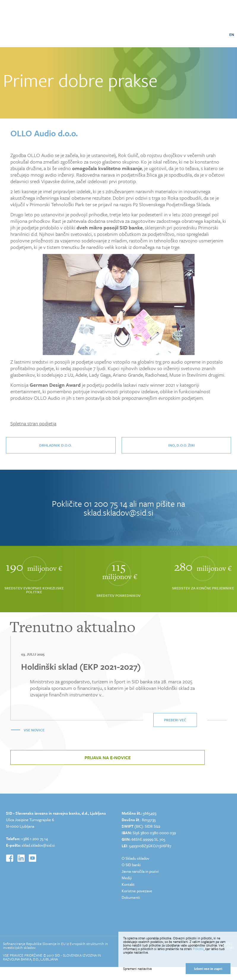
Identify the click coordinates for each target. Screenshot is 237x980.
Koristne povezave (137, 891)
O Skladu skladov (135, 858)
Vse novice (34, 730)
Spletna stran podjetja (33, 423)
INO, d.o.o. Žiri (182, 445)
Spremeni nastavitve (137, 969)
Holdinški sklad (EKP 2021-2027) (81, 666)
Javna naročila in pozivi (140, 871)
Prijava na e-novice (108, 757)
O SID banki (131, 865)
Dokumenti (131, 897)
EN (232, 34)
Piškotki (198, 949)
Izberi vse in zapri (208, 969)
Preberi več (175, 720)
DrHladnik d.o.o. (55, 445)
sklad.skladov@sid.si (118, 512)
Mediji (127, 878)
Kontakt (128, 884)
